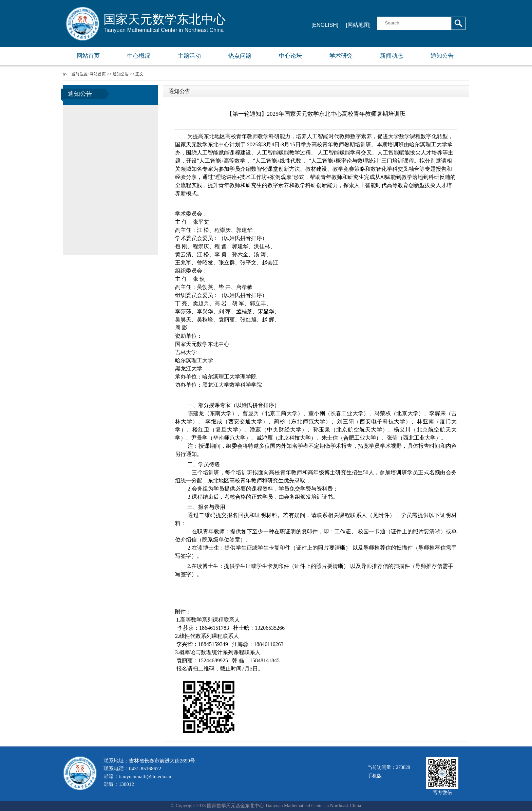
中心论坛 (290, 56)
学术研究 (341, 56)
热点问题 (240, 56)
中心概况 (139, 56)
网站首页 (88, 56)
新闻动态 (392, 56)
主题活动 (189, 56)
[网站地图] (358, 25)
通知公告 (442, 56)
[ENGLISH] (325, 25)
